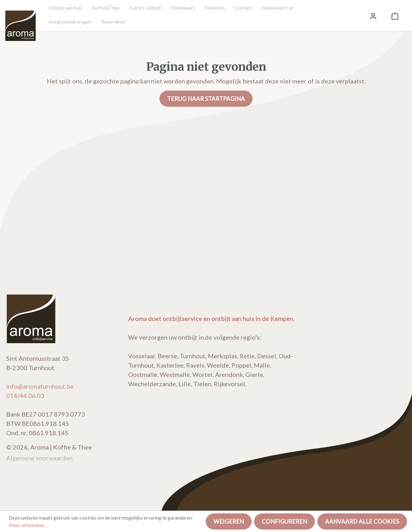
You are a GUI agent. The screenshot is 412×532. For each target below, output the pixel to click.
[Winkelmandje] (395, 16)
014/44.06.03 (25, 396)
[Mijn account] (373, 16)
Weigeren (229, 521)
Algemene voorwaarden (39, 458)
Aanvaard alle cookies (362, 521)
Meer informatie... (28, 525)
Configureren (284, 521)
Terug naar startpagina (206, 99)
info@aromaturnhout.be (40, 386)
